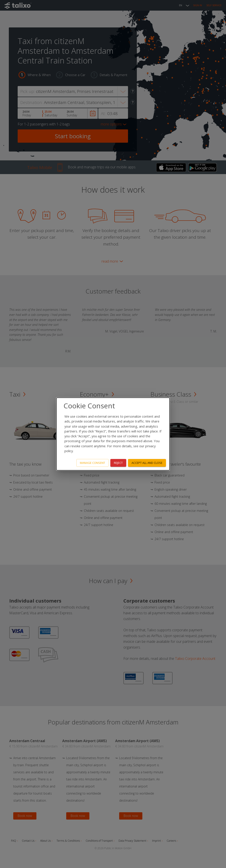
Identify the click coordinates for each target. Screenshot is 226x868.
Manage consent (92, 463)
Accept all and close (147, 463)
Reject (118, 463)
